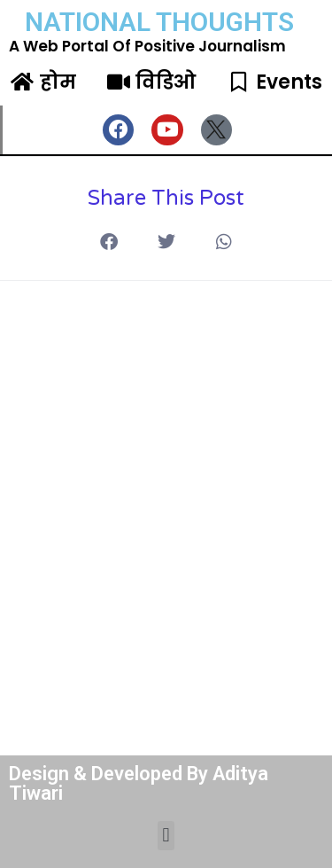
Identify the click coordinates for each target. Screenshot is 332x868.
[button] (224, 242)
